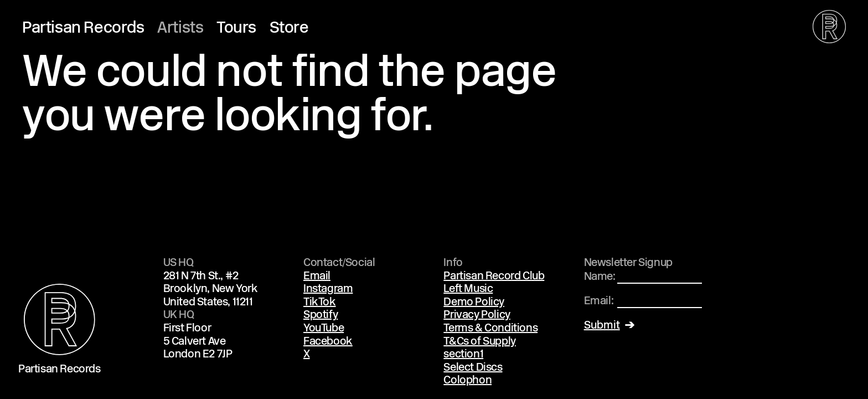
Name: (600, 277)
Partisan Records (83, 29)
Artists (180, 29)
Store (289, 29)
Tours (236, 29)
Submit (602, 326)
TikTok (320, 303)
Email (317, 277)
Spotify (321, 315)
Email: (599, 301)
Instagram (328, 289)
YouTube (324, 329)
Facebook (328, 342)
